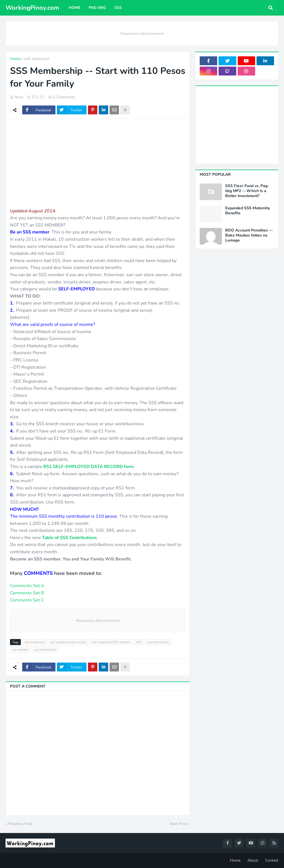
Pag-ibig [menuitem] (97, 8)
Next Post (178, 824)
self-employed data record (68, 642)
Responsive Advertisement (142, 34)
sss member (20, 650)
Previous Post (20, 824)
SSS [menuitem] (118, 8)
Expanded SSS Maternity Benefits (248, 211)
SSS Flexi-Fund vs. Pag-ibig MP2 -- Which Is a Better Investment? (247, 191)
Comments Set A (27, 586)
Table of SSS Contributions (69, 538)
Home (15, 59)
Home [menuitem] (75, 8)
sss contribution (158, 642)
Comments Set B (27, 593)
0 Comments (64, 97)
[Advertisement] (98, 163)
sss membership (45, 650)
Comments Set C (27, 600)
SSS (139, 642)
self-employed (36, 59)
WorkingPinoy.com (32, 8)
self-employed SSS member (111, 642)
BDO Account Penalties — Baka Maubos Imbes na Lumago (249, 235)
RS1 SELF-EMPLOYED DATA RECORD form (88, 467)
